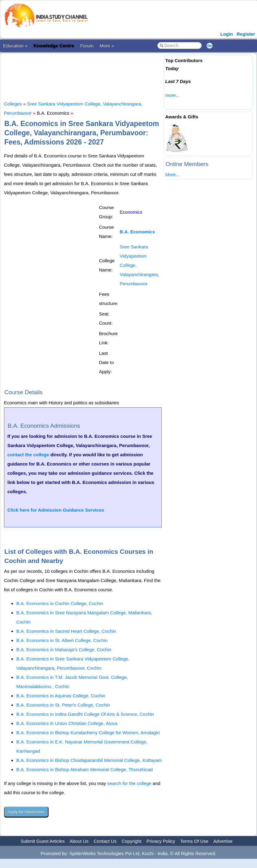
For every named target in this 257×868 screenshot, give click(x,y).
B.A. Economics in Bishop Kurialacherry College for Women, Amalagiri (88, 733)
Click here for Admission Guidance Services (56, 510)
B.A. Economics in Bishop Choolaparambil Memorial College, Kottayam (89, 760)
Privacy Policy (161, 841)
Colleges (13, 104)
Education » (15, 46)
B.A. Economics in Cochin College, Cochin (60, 603)
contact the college (28, 455)
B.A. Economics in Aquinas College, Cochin (61, 696)
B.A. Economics (137, 232)
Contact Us (105, 841)
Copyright (132, 841)
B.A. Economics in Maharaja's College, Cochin (64, 650)
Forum (87, 46)
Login (227, 34)
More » (107, 46)
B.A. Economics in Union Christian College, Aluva (67, 723)
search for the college (129, 783)
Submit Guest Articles (43, 841)
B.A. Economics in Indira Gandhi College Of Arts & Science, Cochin (85, 714)
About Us (79, 841)
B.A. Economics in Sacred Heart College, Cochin (66, 631)
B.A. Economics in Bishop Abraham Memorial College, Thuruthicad (85, 769)
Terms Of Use (194, 841)
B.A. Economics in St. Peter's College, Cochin (63, 705)
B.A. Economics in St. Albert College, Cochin (62, 640)
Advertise (223, 841)
